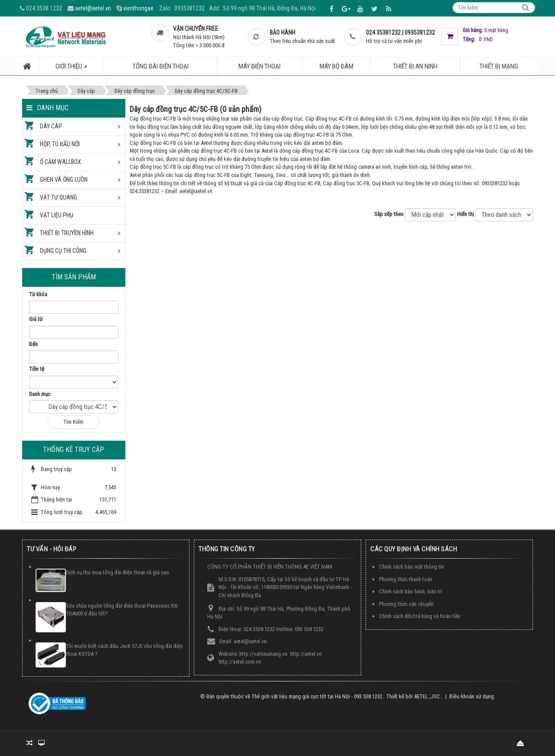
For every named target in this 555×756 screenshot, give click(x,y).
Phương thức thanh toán (406, 579)
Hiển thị (465, 214)
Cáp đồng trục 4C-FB (153, 119)
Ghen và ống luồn (64, 180)
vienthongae (138, 8)
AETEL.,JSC (427, 696)
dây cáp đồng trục (282, 119)
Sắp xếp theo (389, 214)
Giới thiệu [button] (76, 69)
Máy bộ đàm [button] (336, 66)
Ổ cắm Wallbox (60, 162)
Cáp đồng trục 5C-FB (153, 167)
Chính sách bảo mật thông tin (411, 567)
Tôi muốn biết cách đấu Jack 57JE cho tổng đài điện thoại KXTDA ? (124, 650)
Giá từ (36, 319)
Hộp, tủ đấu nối (60, 144)
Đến (33, 344)
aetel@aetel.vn (93, 8)
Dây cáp (51, 126)
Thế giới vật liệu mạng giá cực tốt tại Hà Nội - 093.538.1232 (317, 696)
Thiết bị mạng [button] (499, 66)
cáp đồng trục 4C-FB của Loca (326, 151)
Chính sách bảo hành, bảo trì (411, 591)
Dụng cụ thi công (63, 251)
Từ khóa (38, 294)
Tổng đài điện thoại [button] (161, 66)
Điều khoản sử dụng (472, 696)
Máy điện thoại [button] (260, 66)
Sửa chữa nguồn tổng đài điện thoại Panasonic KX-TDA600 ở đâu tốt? (122, 610)
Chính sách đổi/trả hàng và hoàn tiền (420, 616)
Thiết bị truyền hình (67, 233)
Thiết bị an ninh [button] (415, 66)
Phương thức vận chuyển (406, 604)
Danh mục (40, 394)
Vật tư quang (59, 197)
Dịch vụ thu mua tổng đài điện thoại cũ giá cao (118, 572)
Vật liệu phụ (57, 215)
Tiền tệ (37, 369)
